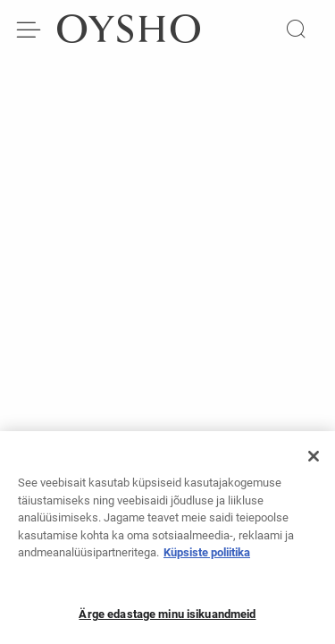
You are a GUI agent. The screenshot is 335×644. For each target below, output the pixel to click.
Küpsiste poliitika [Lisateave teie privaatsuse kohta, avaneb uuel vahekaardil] (207, 558)
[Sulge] (314, 462)
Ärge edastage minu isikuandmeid (167, 619)
